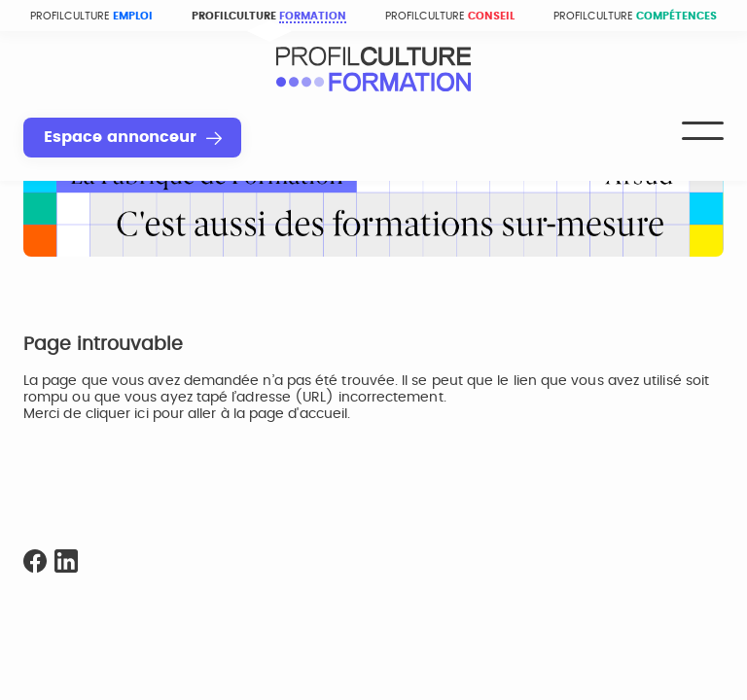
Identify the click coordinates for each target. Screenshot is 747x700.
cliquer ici (117, 414)
